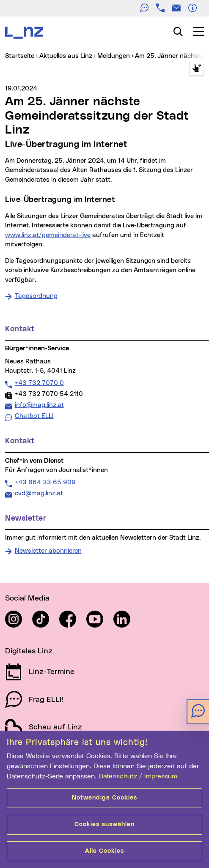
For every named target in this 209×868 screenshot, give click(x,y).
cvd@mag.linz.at (39, 493)
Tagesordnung (36, 296)
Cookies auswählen (104, 824)
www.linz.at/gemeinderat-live (48, 235)
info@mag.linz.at (39, 405)
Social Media (27, 598)
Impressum (161, 776)
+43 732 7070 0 (39, 383)
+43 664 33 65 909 (45, 482)
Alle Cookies (104, 851)
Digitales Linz (29, 651)
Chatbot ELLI (34, 416)
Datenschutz (118, 776)
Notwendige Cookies (104, 798)
